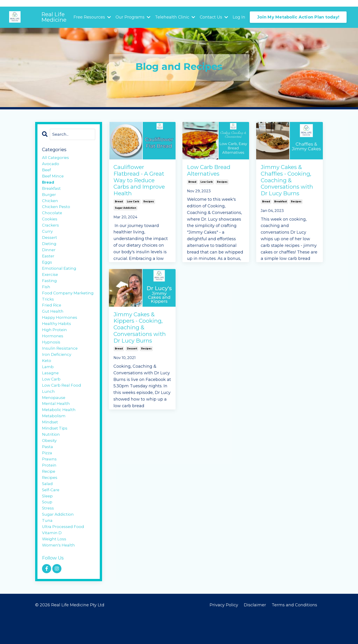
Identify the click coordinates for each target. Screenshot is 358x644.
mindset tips (55, 448)
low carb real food (63, 402)
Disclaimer (255, 633)
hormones (53, 349)
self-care (51, 513)
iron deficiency (57, 369)
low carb (133, 215)
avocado (51, 165)
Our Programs (133, 17)
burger (49, 198)
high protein (55, 343)
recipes (149, 215)
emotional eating (60, 277)
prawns (50, 480)
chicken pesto (57, 211)
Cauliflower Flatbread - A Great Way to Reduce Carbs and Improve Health (136, 187)
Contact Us (214, 17)
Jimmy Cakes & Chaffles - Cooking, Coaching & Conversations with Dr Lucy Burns (285, 191)
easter (49, 264)
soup (47, 527)
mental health (57, 421)
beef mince (54, 178)
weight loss (55, 566)
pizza (48, 474)
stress (48, 533)
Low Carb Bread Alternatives (213, 172)
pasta (48, 467)
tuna (47, 546)
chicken (50, 204)
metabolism (54, 435)
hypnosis (51, 356)
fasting (50, 290)
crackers (51, 231)
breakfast (280, 223)
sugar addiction (125, 221)
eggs (47, 270)
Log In (239, 17)
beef (47, 172)
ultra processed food (64, 553)
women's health (59, 573)
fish (46, 296)
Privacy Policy (224, 633)
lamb (48, 382)
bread (119, 215)
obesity (50, 461)
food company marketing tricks (59, 306)
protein (50, 487)
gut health (53, 323)
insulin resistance (61, 362)
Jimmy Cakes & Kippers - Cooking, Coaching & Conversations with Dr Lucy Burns (137, 338)
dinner (49, 257)
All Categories (56, 158)
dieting (50, 250)
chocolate (52, 217)
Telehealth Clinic (175, 17)
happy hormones (60, 329)
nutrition (51, 454)
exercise (51, 283)
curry (48, 237)
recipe (49, 494)
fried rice (52, 316)
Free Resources (92, 17)
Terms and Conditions (294, 633)
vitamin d (53, 560)
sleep (48, 520)
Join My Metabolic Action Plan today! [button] (298, 17)
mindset (50, 441)
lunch (48, 408)
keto (47, 375)
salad (48, 507)
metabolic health (60, 428)
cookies (50, 224)
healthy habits (57, 336)
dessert (132, 370)
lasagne (51, 388)
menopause (54, 415)
